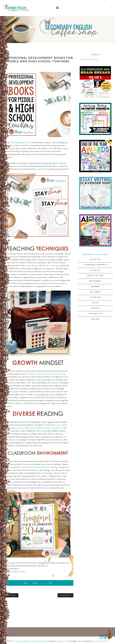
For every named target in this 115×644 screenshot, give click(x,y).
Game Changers (32, 266)
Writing (95, 319)
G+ (43, 583)
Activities (95, 259)
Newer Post (10, 595)
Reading (95, 308)
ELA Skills (95, 270)
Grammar (95, 286)
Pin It (51, 583)
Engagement (95, 281)
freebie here (40, 169)
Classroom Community (95, 265)
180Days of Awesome (50, 266)
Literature (95, 297)
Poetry (95, 303)
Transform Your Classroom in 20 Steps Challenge (39, 467)
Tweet (25, 583)
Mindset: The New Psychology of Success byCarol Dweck (43, 374)
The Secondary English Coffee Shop (24, 641)
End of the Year (95, 276)
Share (35, 583)
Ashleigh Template (42, 641)
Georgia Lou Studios (63, 641)
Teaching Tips (95, 314)
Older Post (65, 595)
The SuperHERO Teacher (21, 142)
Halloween (95, 292)
